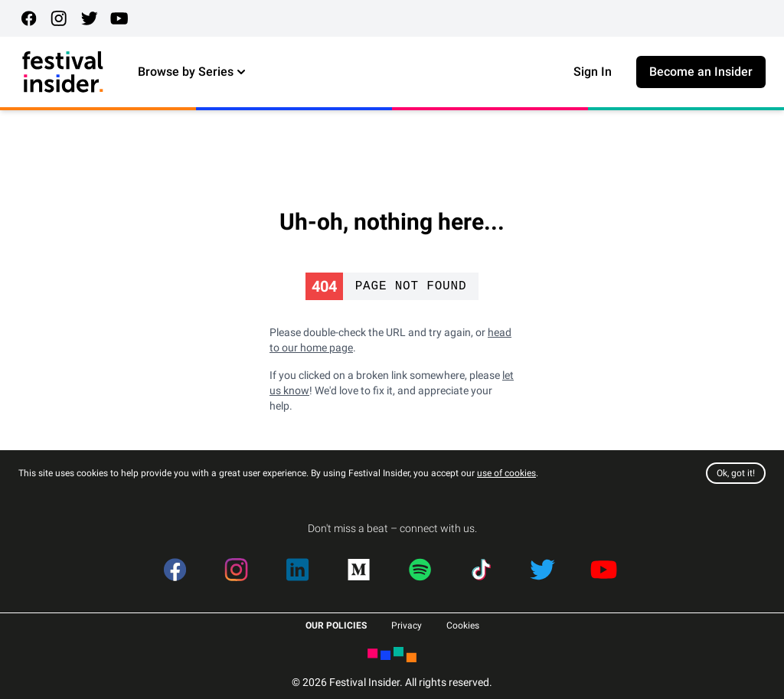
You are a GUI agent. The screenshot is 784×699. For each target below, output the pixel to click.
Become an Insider (701, 72)
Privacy (407, 626)
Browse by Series (193, 72)
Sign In (593, 72)
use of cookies (506, 473)
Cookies (463, 626)
